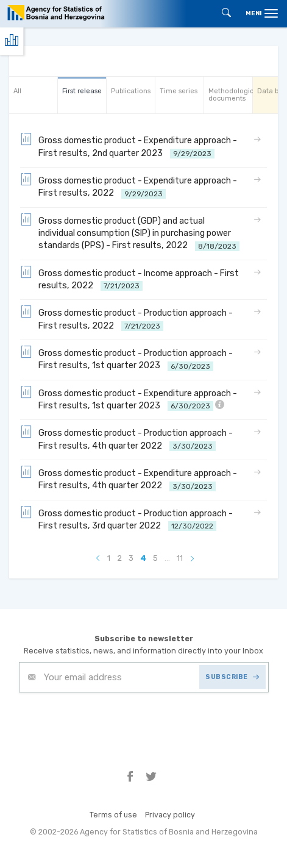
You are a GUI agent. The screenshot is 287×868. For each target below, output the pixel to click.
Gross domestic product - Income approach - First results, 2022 (129, 279)
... (167, 558)
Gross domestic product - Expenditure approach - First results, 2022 (129, 186)
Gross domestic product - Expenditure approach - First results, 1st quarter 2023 (129, 399)
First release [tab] (82, 91)
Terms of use (113, 815)
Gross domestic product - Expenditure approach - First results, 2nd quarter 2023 (129, 146)
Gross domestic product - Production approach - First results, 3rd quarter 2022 (126, 519)
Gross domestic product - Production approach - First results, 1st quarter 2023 (126, 359)
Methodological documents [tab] (230, 95)
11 (180, 558)
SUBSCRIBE (232, 677)
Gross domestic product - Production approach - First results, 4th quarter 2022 (126, 439)
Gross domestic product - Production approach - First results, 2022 (126, 318)
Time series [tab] (179, 91)
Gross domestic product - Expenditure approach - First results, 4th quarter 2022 (129, 479)
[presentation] (112, 722)
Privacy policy (170, 815)
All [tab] (17, 91)
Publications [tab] (131, 91)
